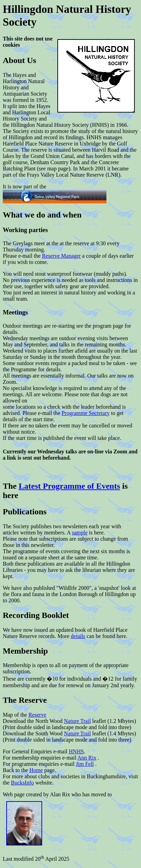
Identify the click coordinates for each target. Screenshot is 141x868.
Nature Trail (77, 721)
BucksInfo (23, 783)
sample (80, 533)
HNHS (76, 751)
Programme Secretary (86, 413)
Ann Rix (87, 758)
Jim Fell (85, 764)
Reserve (37, 715)
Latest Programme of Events (69, 486)
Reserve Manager (61, 256)
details (78, 636)
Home (36, 770)
